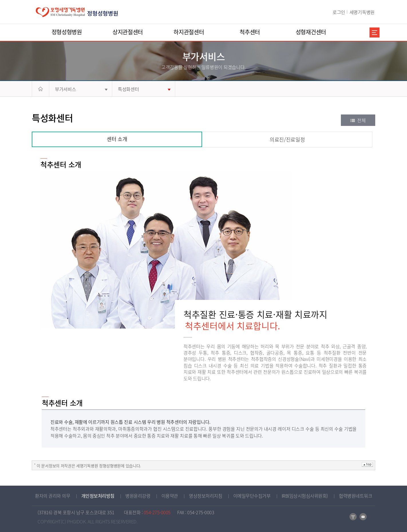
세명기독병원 (362, 12)
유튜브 (363, 517)
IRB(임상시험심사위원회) (305, 496)
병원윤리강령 (138, 496)
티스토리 (353, 517)
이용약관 (170, 496)
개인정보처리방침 (98, 496)
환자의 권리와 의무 (53, 496)
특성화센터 (144, 89)
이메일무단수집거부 (252, 496)
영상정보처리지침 (206, 496)
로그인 (339, 12)
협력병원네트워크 (355, 496)
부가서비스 (81, 89)
